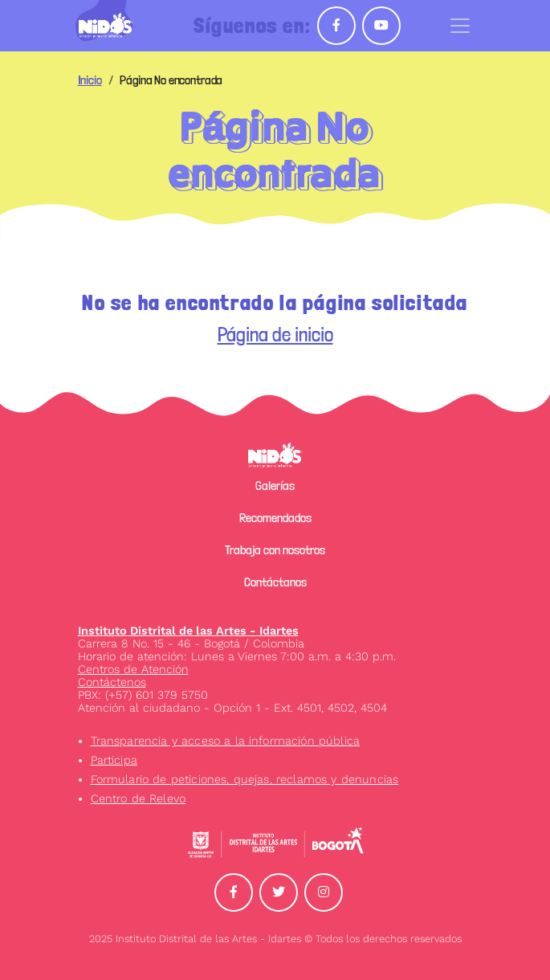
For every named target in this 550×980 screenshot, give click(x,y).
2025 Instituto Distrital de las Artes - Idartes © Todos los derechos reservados (275, 939)
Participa (114, 760)
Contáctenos (112, 682)
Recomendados (275, 518)
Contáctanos (275, 582)
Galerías (275, 486)
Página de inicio (275, 334)
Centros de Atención (133, 669)
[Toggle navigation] (460, 26)
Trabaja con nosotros (275, 550)
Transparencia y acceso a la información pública (226, 741)
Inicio (90, 80)
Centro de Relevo (139, 798)
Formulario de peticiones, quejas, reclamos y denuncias (245, 779)
